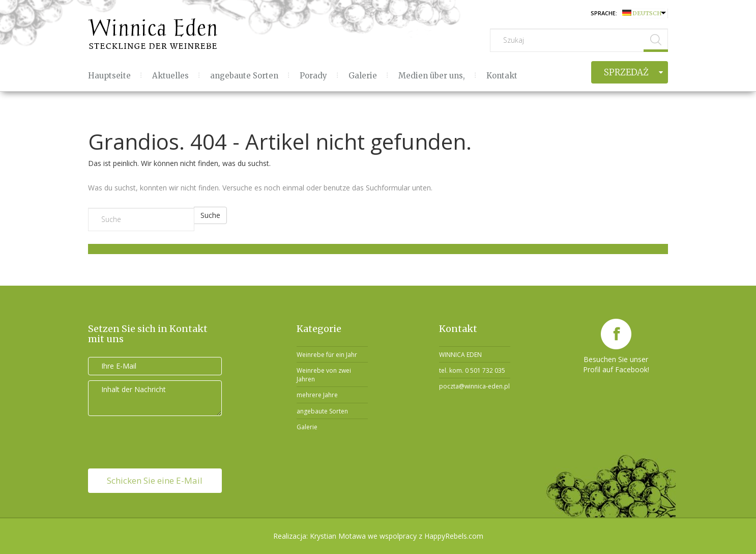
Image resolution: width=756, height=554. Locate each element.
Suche (210, 215)
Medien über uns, (432, 76)
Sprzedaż (626, 72)
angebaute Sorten (244, 76)
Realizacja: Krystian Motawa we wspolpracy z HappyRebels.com (378, 536)
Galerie (363, 76)
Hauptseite (109, 76)
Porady (313, 76)
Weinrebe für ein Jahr (327, 355)
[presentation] (155, 441)
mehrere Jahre (317, 395)
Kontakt (502, 76)
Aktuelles (170, 76)
